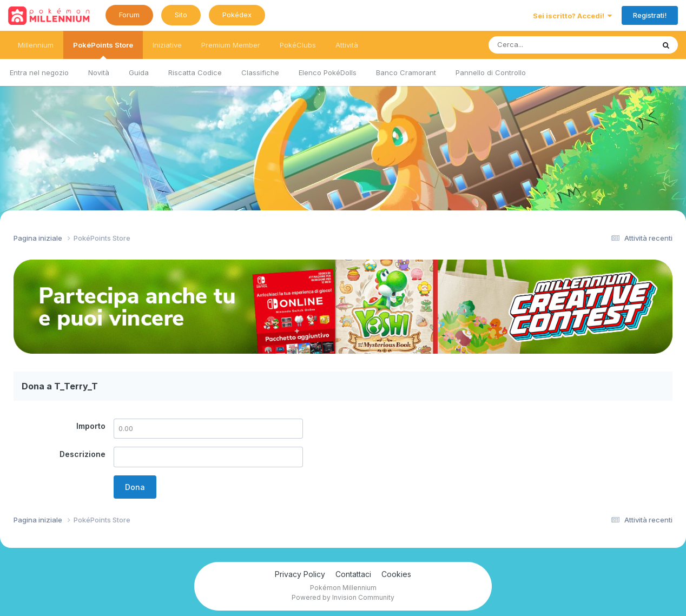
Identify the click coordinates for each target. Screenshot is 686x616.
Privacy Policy (300, 574)
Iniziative (167, 45)
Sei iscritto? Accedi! (572, 16)
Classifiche (260, 72)
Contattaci (353, 574)
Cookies (396, 574)
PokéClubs (298, 45)
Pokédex (237, 15)
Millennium (36, 45)
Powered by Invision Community (343, 597)
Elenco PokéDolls (328, 72)
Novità (99, 72)
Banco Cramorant (406, 72)
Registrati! (650, 15)
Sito (181, 15)
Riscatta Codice (195, 72)
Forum (129, 15)
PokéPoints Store (103, 50)
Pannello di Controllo (491, 72)
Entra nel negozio (39, 72)
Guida (139, 72)
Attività (347, 45)
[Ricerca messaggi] (546, 45)
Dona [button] (135, 487)
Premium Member (231, 45)
